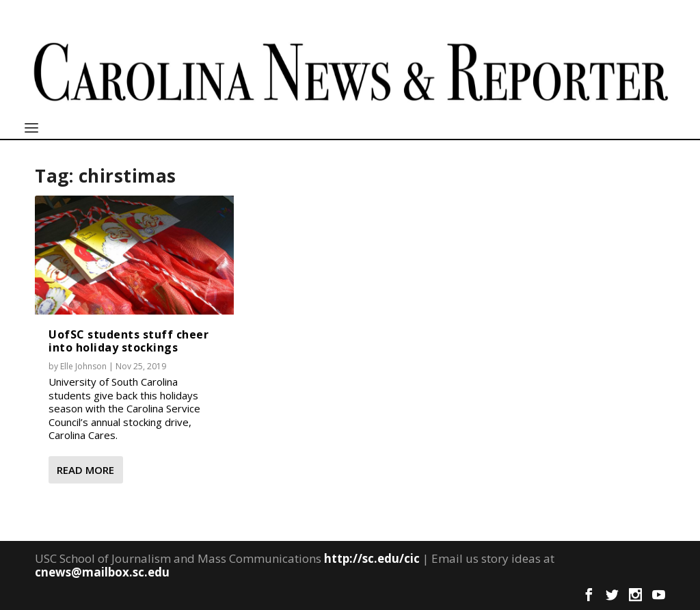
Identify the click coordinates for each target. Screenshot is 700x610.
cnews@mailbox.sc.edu (102, 572)
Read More (85, 470)
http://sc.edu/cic (372, 558)
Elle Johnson (83, 366)
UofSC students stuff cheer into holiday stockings (129, 341)
